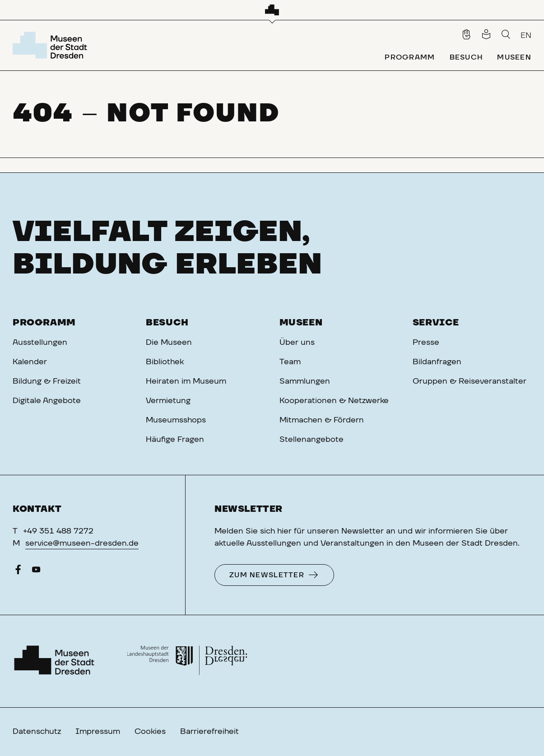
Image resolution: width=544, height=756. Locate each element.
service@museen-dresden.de (82, 543)
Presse (426, 343)
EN (526, 36)
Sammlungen (305, 381)
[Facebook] (18, 572)
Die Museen (169, 343)
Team (290, 362)
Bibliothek (165, 362)
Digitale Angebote (47, 401)
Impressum (98, 732)
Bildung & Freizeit (47, 381)
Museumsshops (176, 420)
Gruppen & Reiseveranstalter (470, 381)
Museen (301, 323)
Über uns (297, 343)
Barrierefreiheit (209, 732)
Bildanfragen (437, 362)
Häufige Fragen (175, 440)
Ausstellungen (40, 343)
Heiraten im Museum (186, 381)
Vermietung (168, 401)
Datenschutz (37, 732)
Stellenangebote (312, 440)
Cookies (150, 732)
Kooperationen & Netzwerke (334, 401)
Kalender (30, 362)
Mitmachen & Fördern (322, 420)
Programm (44, 323)
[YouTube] (36, 572)
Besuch (167, 323)
